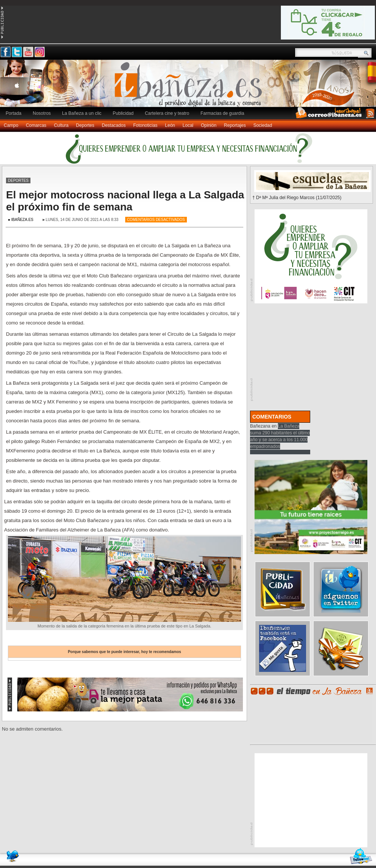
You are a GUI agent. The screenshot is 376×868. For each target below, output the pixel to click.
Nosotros (42, 113)
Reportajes (235, 125)
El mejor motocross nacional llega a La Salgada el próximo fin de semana (125, 201)
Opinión (208, 125)
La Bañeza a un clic (82, 113)
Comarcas (36, 125)
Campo (11, 125)
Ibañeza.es (190, 87)
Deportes (85, 125)
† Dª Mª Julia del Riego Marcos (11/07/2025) (297, 198)
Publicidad (123, 113)
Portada (14, 113)
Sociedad (263, 125)
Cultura (61, 125)
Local (188, 125)
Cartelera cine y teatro (167, 113)
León (170, 125)
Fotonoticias (145, 125)
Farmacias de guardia (222, 113)
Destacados (114, 125)
